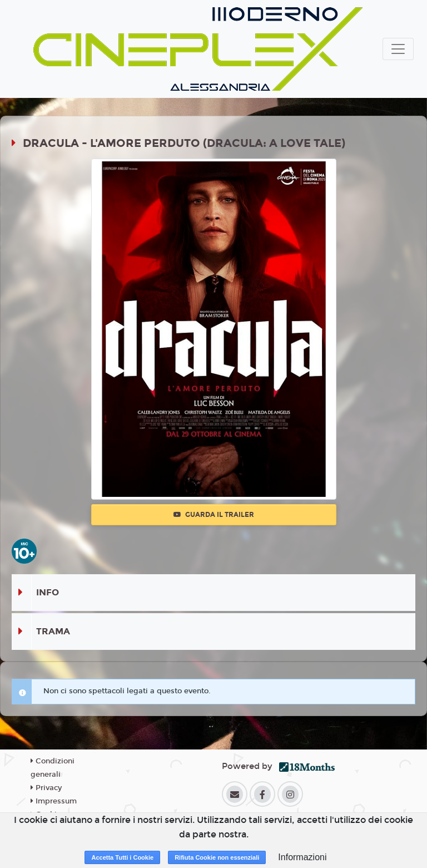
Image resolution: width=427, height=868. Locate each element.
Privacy (46, 788)
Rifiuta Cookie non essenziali (217, 857)
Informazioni (302, 857)
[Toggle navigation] (398, 49)
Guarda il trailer (214, 515)
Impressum (54, 801)
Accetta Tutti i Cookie (122, 857)
